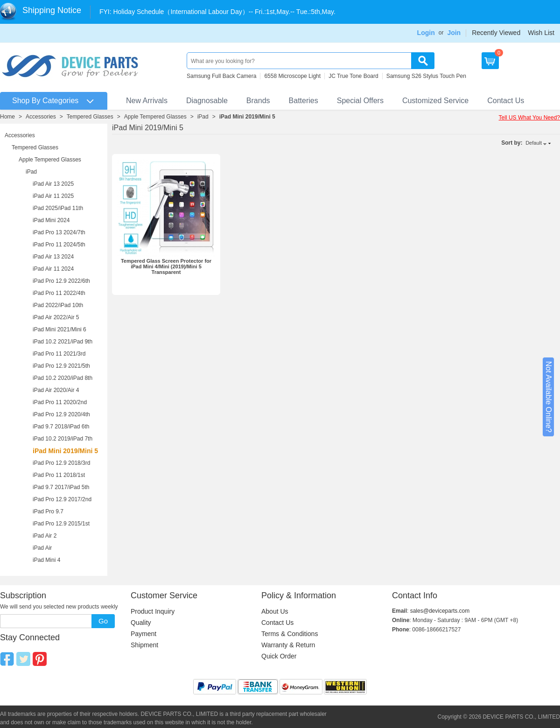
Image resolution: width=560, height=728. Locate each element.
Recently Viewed (496, 33)
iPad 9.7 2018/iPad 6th (61, 427)
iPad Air (42, 548)
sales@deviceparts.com (440, 611)
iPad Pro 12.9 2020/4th (61, 414)
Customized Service (435, 101)
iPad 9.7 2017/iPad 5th (61, 487)
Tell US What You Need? (529, 118)
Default (534, 143)
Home (7, 117)
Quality (141, 623)
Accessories (41, 117)
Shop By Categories (45, 101)
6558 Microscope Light (292, 76)
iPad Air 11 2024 (53, 269)
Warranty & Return (288, 645)
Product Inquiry (153, 611)
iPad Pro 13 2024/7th (59, 232)
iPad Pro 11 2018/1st (59, 475)
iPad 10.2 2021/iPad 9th (63, 342)
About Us (275, 611)
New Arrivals (147, 101)
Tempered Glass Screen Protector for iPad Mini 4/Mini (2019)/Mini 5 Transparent (166, 266)
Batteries (304, 101)
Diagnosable (207, 101)
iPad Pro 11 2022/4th (59, 293)
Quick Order (279, 656)
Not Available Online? (549, 397)
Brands (258, 101)
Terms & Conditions (290, 634)
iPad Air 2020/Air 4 (56, 390)
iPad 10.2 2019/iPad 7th (63, 439)
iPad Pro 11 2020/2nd (60, 402)
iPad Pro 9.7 (48, 511)
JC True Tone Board (353, 76)
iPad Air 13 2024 (53, 257)
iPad (203, 117)
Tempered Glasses (90, 117)
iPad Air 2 (45, 536)
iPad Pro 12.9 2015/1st (61, 524)
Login (426, 33)
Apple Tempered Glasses (155, 117)
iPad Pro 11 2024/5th (59, 245)
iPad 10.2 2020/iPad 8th (63, 378)
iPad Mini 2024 (51, 220)
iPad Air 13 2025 (53, 184)
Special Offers (360, 101)
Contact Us (506, 101)
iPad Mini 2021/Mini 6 (59, 329)
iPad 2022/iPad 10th (58, 305)
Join (454, 33)
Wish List (541, 33)
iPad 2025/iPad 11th (58, 208)
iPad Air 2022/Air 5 (56, 317)
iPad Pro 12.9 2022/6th (61, 281)
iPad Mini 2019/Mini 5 (247, 117)
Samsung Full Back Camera (221, 76)
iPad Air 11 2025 (53, 196)
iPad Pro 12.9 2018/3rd (61, 463)
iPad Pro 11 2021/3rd (59, 354)
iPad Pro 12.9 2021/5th (61, 366)
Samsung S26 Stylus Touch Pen (426, 76)
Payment (143, 634)
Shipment (144, 645)
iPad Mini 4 (46, 560)
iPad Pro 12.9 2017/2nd (62, 499)
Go (103, 621)
